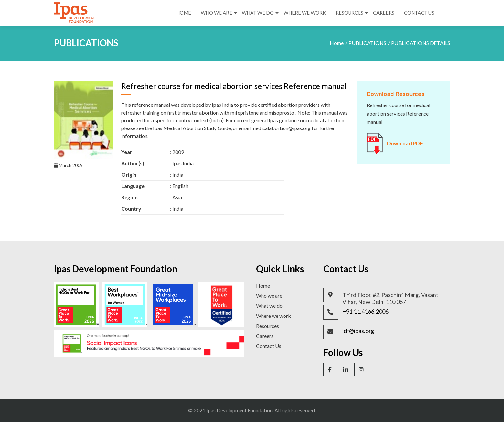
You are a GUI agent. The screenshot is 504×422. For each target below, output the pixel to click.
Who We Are (216, 13)
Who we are (269, 296)
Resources (349, 13)
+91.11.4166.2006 (365, 311)
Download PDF (405, 143)
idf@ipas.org (358, 331)
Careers (384, 13)
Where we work (273, 316)
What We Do (258, 13)
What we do (269, 306)
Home (184, 13)
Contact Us (419, 13)
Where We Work (305, 13)
